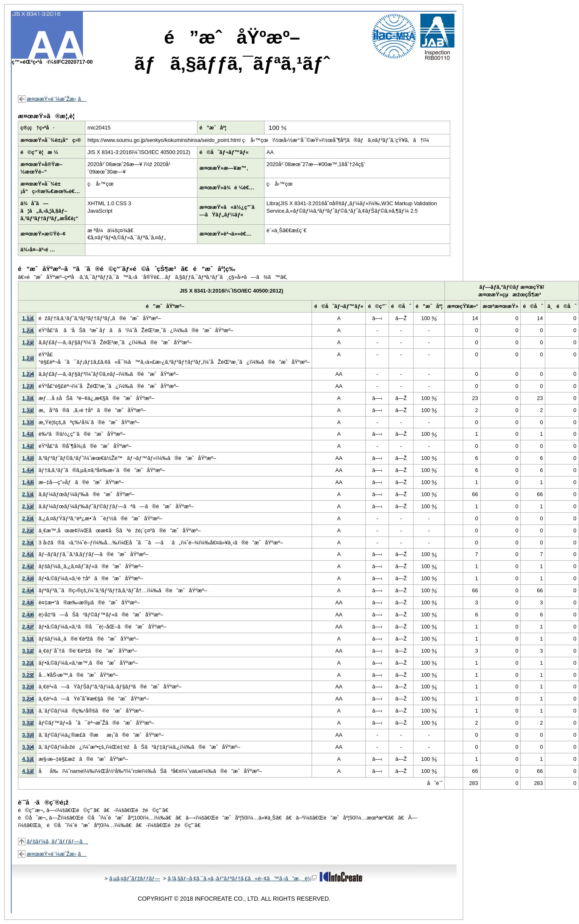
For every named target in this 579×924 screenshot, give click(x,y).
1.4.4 (28, 470)
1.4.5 (28, 482)
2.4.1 (28, 554)
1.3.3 (28, 422)
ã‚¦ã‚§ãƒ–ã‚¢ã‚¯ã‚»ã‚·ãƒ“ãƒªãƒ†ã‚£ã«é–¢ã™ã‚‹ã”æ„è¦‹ (242, 878)
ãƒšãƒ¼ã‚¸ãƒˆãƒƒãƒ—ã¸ (57, 841)
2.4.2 (28, 566)
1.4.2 (28, 446)
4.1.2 (28, 771)
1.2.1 (28, 330)
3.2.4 (28, 699)
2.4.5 (28, 602)
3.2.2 (28, 675)
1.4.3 (28, 458)
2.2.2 (28, 530)
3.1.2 (28, 651)
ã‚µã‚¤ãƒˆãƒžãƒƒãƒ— (135, 878)
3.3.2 (28, 723)
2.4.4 (28, 590)
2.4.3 (28, 578)
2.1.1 (28, 494)
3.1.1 (28, 639)
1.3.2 (28, 410)
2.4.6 (28, 615)
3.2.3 (28, 687)
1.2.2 (28, 342)
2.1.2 (28, 506)
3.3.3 (28, 735)
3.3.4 (28, 747)
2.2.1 (28, 518)
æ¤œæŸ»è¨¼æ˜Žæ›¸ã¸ (57, 99)
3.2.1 (28, 663)
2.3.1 (28, 543)
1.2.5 (28, 386)
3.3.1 (28, 711)
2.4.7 (28, 627)
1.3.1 (28, 398)
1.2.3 (28, 358)
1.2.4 (28, 374)
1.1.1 (28, 318)
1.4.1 (28, 434)
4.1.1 (28, 759)
